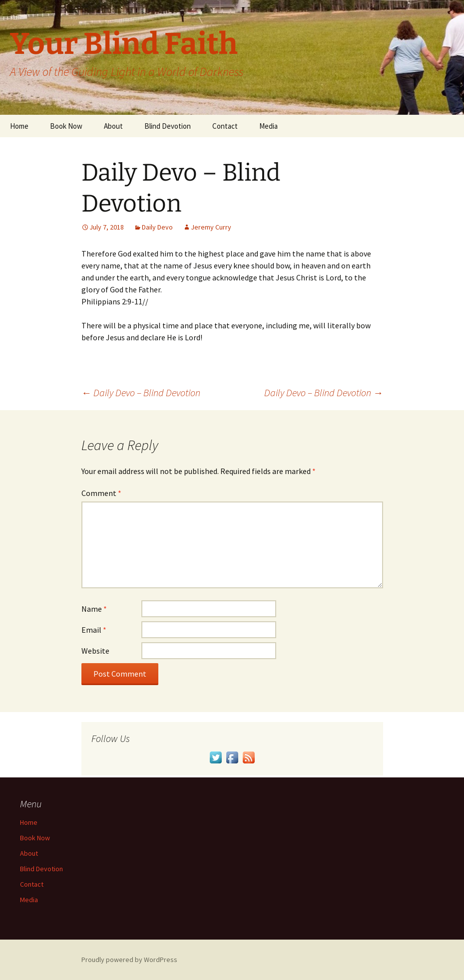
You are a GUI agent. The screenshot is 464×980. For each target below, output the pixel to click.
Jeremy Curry (211, 227)
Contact (225, 126)
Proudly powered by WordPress (129, 960)
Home (19, 126)
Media (268, 126)
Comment (101, 493)
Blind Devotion (168, 126)
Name (94, 609)
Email (94, 630)
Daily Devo (157, 227)
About (113, 126)
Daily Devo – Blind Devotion (141, 392)
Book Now (66, 126)
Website (95, 651)
